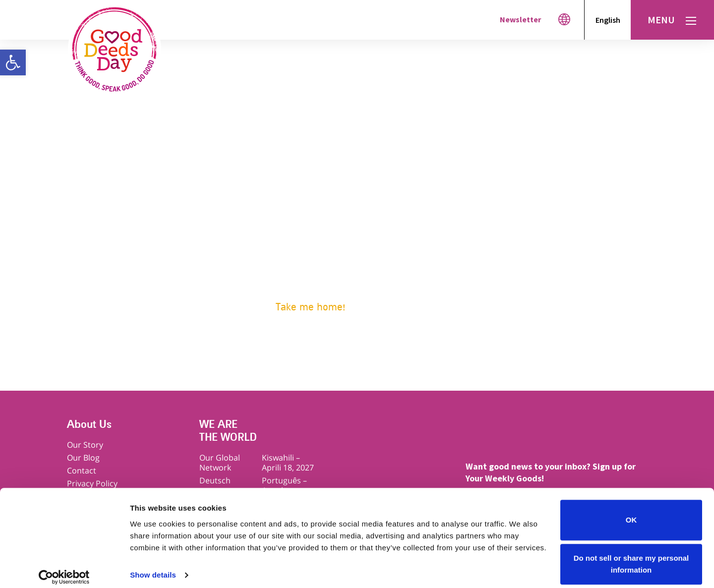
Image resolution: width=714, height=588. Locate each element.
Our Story (85, 445)
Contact (82, 470)
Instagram (557, 435)
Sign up (278, 251)
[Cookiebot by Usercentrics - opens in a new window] (64, 569)
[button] (13, 62)
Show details (153, 566)
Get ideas (281, 236)
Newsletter (520, 19)
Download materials (302, 280)
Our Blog (83, 458)
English (608, 20)
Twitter (518, 435)
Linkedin (633, 435)
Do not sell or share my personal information (631, 556)
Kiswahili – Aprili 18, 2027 (288, 463)
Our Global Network (220, 463)
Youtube (595, 435)
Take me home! (310, 307)
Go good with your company (316, 265)
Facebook (480, 435)
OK (631, 511)
